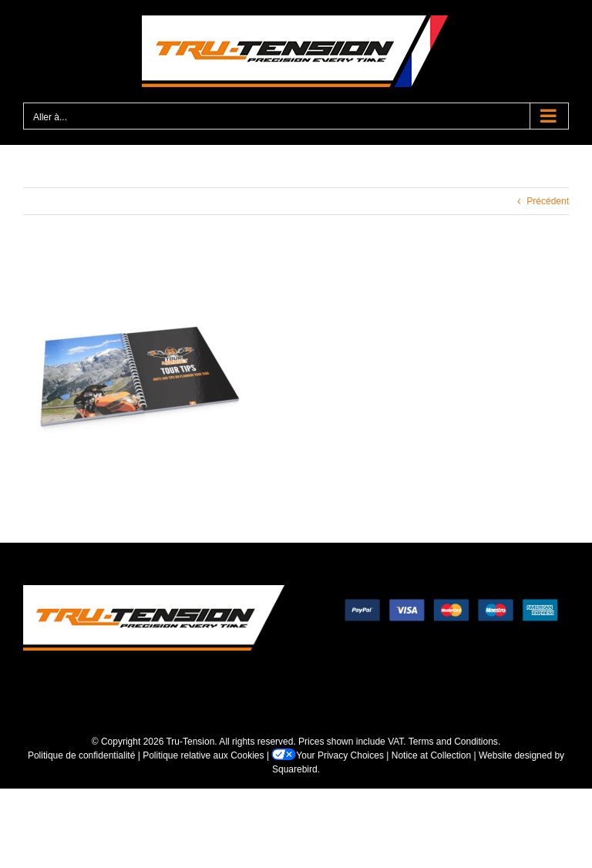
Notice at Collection (431, 755)
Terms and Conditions (453, 742)
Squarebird (295, 769)
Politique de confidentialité (81, 755)
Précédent (548, 201)
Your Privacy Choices (328, 755)
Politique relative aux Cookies (203, 755)
